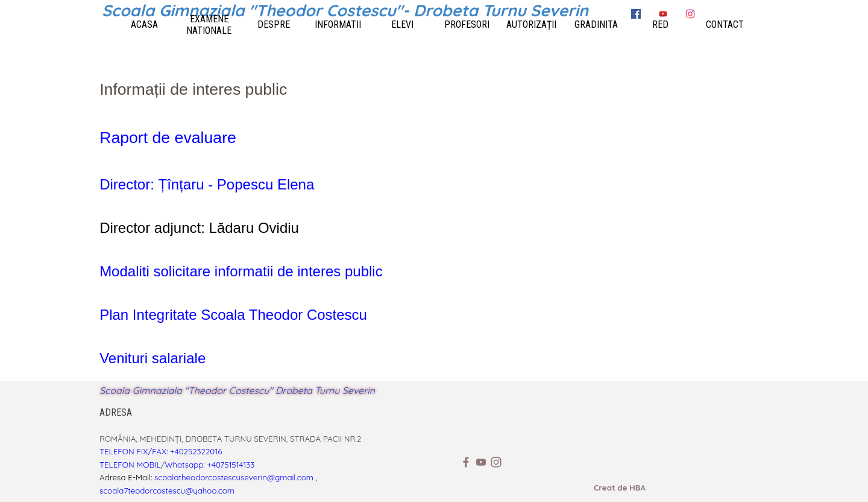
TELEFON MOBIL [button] (130, 465)
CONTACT (725, 24)
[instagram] (496, 462)
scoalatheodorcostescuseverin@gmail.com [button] (234, 477)
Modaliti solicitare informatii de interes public (241, 271)
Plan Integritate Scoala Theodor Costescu (233, 315)
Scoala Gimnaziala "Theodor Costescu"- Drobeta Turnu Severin (345, 10)
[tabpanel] (434, 223)
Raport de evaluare (168, 138)
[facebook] (466, 462)
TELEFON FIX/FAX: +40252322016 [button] (161, 451)
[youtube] (481, 462)
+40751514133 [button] (231, 465)
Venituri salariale (153, 358)
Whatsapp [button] (184, 465)
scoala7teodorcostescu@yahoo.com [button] (167, 491)
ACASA (144, 24)
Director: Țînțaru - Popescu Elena (207, 184)
